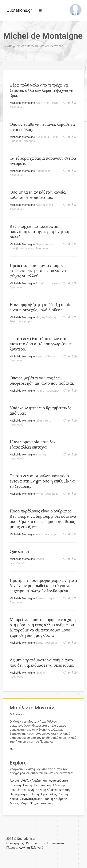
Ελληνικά (37, 848)
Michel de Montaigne (22, 103)
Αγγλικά (24, 848)
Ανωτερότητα (44, 205)
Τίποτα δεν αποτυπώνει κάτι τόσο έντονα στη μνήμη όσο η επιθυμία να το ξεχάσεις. (42, 481)
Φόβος (40, 391)
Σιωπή (30, 248)
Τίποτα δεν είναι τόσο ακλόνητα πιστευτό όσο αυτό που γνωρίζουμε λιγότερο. (41, 344)
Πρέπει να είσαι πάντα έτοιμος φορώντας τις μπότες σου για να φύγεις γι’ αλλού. (38, 271)
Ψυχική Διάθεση (46, 317)
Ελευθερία (42, 137)
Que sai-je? (20, 551)
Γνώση (40, 559)
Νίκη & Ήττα (44, 421)
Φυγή (55, 103)
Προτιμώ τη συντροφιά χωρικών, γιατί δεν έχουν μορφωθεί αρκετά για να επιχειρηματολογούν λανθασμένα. (43, 585)
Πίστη (50, 356)
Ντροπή (41, 673)
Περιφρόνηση (44, 244)
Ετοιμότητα (43, 283)
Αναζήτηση (43, 103)
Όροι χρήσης (15, 843)
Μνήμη (40, 494)
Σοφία (13, 321)
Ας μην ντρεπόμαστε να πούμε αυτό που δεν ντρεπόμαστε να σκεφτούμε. (42, 662)
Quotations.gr (19, 10)
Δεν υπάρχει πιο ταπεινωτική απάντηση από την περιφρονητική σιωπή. (39, 231)
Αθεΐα (40, 534)
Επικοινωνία (56, 843)
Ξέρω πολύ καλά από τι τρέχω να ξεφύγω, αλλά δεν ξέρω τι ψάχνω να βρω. (41, 90)
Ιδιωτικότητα (35, 843)
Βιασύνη (41, 455)
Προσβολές (17, 248)
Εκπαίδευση (43, 171)
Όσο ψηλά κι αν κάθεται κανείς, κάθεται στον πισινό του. (38, 195)
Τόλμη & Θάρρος (56, 799)
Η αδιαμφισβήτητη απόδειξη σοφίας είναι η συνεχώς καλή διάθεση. (41, 307)
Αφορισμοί (16, 107)
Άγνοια (40, 356)
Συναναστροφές (46, 598)
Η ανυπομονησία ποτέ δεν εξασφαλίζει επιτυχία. (33, 444)
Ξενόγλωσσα (17, 563)
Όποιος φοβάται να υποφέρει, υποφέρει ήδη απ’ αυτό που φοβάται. (42, 380)
